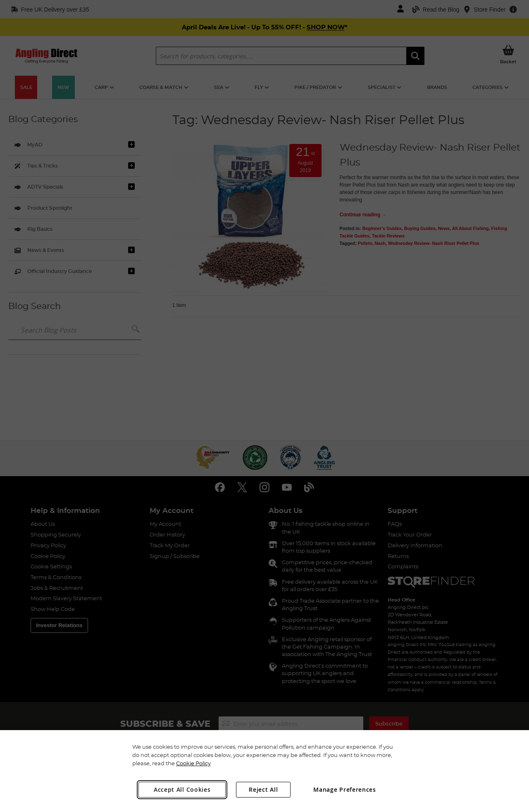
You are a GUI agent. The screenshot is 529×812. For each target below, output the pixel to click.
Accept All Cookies (182, 789)
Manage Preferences (345, 789)
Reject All (263, 789)
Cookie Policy (193, 763)
